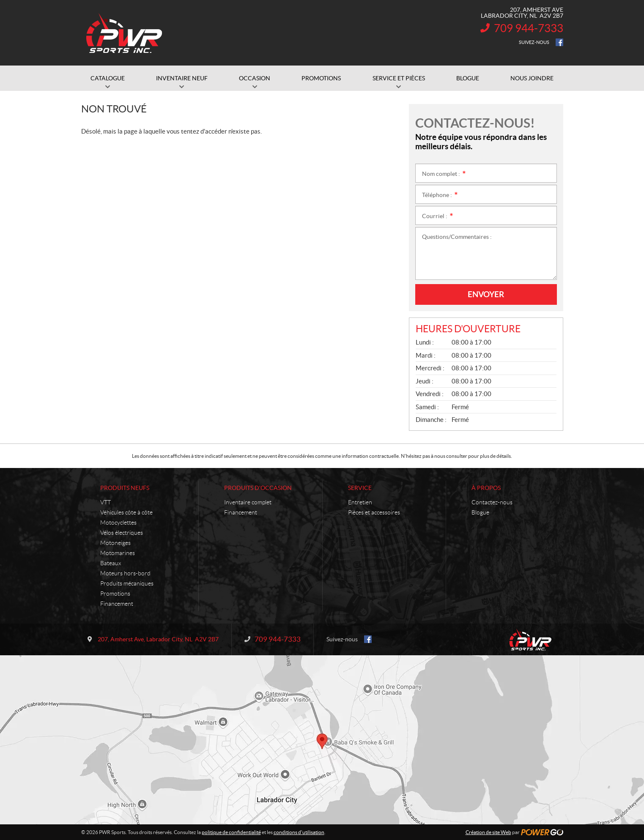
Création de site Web (488, 832)
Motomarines (118, 553)
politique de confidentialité (231, 832)
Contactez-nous (492, 502)
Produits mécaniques (127, 583)
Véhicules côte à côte (126, 512)
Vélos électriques (122, 533)
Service (360, 488)
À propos (486, 488)
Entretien (360, 502)
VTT (106, 502)
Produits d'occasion (258, 488)
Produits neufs (125, 488)
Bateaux (111, 563)
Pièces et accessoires (374, 512)
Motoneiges (115, 543)
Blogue (480, 512)
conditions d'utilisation (299, 832)
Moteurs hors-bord (125, 573)
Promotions (115, 594)
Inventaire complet (248, 502)
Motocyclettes (118, 523)
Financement (117, 604)
